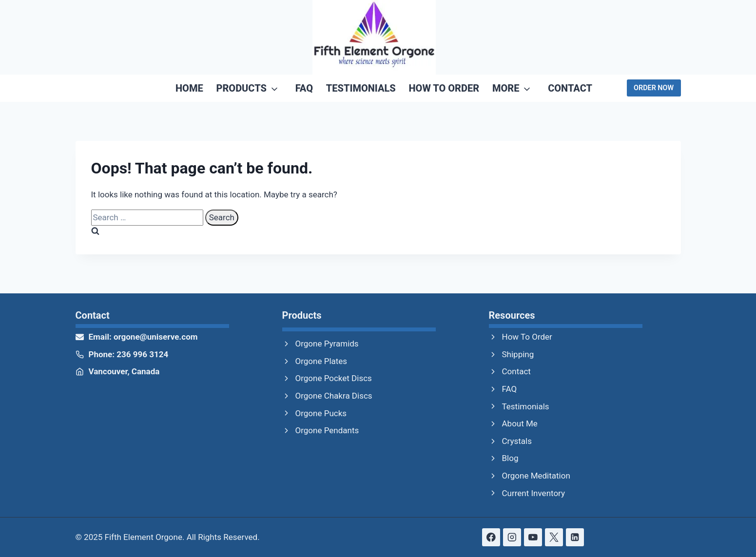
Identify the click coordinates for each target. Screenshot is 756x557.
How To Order (444, 88)
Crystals (517, 441)
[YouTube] (533, 537)
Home (189, 88)
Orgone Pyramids (327, 344)
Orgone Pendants (327, 430)
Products (241, 88)
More (506, 88)
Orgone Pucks (321, 413)
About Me (520, 423)
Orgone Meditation (536, 476)
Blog (510, 458)
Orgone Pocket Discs (334, 378)
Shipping (518, 354)
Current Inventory (534, 493)
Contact (570, 88)
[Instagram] (512, 537)
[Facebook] (491, 537)
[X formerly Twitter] (554, 537)
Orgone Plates (321, 361)
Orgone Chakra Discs (334, 396)
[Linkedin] (575, 537)
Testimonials (361, 88)
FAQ (304, 88)
